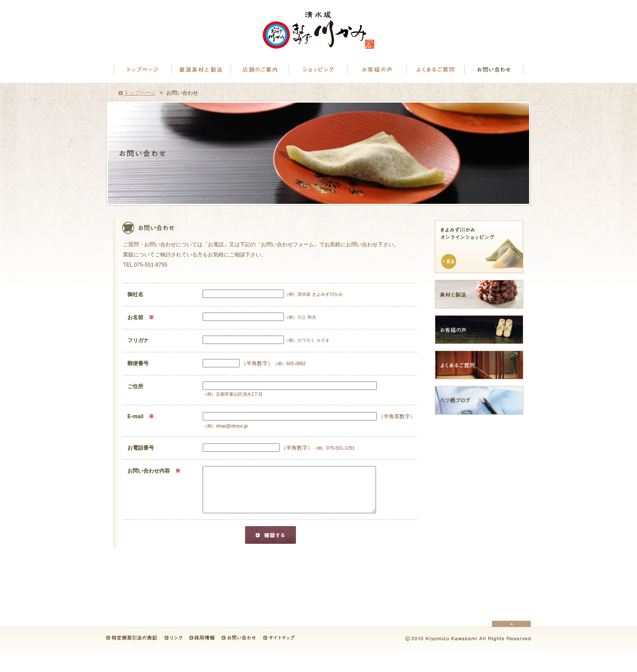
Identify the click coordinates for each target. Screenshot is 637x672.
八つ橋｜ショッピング (319, 69)
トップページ (143, 69)
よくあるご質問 (436, 69)
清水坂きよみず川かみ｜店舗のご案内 (260, 69)
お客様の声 (377, 69)
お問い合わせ (494, 69)
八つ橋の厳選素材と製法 (201, 69)
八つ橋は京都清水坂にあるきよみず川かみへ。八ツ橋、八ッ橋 (318, 30)
